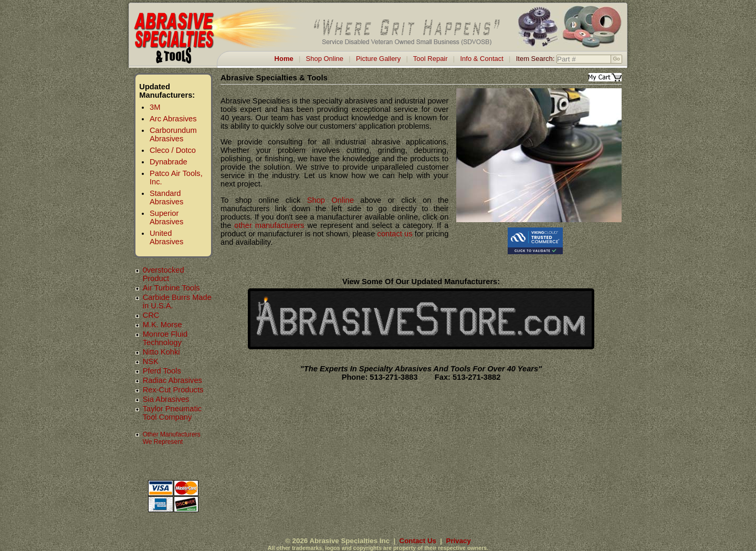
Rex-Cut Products (173, 390)
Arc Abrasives (173, 119)
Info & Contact (481, 59)
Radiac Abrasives (172, 380)
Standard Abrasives (166, 197)
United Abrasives (166, 237)
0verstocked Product (164, 274)
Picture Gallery (378, 59)
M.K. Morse (162, 325)
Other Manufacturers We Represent (172, 438)
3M (155, 107)
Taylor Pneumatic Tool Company (172, 413)
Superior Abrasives (166, 217)
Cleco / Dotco (173, 150)
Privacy (459, 541)
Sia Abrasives (166, 399)
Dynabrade (169, 162)
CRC (151, 315)
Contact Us (418, 541)
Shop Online (325, 59)
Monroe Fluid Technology (165, 338)
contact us (395, 234)
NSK (151, 361)
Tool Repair (430, 59)
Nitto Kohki (161, 352)
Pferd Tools (162, 371)
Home (284, 59)
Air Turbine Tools (171, 288)
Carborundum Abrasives (173, 134)
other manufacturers (269, 225)
